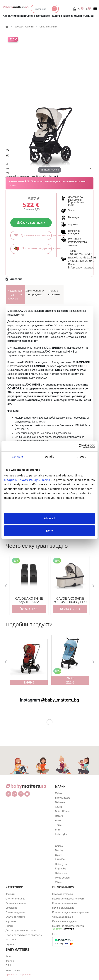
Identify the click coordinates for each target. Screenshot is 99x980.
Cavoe (59, 807)
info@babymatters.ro (81, 267)
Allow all (50, 518)
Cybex (59, 793)
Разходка (11, 939)
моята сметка (13, 970)
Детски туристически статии (21, 930)
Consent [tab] (17, 457)
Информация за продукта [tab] (15, 295)
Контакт (10, 961)
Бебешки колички (24, 27)
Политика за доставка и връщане (71, 912)
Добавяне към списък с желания (33, 235)
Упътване (14, 279)
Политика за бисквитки (65, 903)
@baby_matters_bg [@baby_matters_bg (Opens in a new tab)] (60, 700)
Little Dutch (62, 859)
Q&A (8, 965)
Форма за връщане (63, 917)
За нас (9, 956)
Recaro (59, 816)
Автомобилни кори (16, 903)
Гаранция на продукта (64, 921)
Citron (59, 882)
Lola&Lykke (62, 834)
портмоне (11, 921)
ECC (55, 934)
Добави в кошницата (31, 222)
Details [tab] (49, 457)
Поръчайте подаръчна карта (33, 249)
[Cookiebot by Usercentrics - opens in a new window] (79, 446)
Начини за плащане (63, 908)
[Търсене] (40, 9)
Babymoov (61, 873)
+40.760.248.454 (79, 254)
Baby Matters (63, 798)
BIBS (58, 830)
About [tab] (81, 457)
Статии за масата (15, 917)
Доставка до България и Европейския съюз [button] (76, 201)
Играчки (10, 944)
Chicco (59, 846)
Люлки (9, 926)
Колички (10, 894)
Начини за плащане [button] (74, 232)
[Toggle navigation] (95, 9)
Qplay (58, 855)
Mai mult (54, 176)
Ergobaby (60, 868)
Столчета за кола (15, 899)
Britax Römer (62, 811)
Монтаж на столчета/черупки (68, 928)
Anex (58, 820)
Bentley (59, 850)
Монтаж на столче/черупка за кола (77, 242)
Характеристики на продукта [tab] (35, 292)
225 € (67, 608)
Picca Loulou (62, 878)
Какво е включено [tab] (54, 292)
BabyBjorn (61, 864)
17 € (25, 608)
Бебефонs (11, 908)
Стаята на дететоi (15, 912)
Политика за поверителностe (68, 899)
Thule (58, 825)
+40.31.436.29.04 (81, 261)
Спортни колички (49, 27)
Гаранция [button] (74, 217)
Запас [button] (72, 210)
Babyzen (60, 802)
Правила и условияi (63, 894)
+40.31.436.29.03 (85, 257)
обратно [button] (73, 224)
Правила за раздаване (18, 974)
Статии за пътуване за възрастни (24, 935)
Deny (50, 531)
